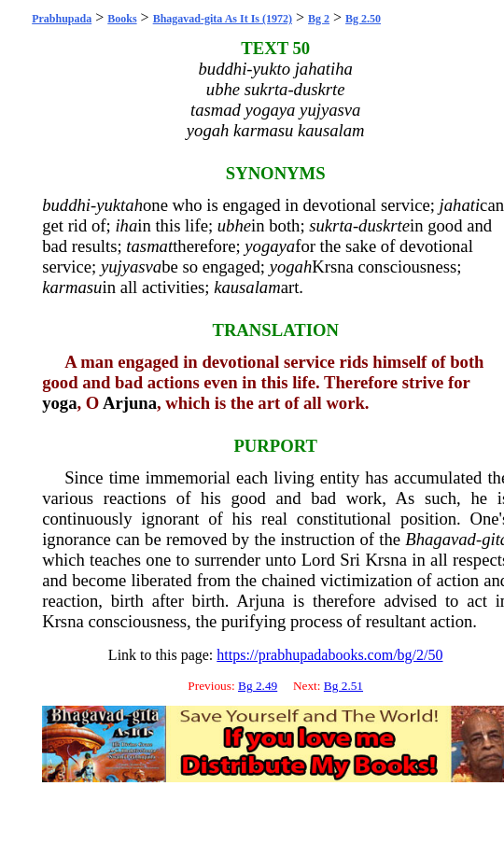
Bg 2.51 (343, 686)
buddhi (66, 205)
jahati (460, 205)
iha (126, 225)
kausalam (247, 287)
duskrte (384, 225)
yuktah (119, 205)
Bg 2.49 (258, 686)
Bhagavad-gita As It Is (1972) (223, 19)
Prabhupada (62, 19)
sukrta (331, 225)
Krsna (333, 267)
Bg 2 (319, 19)
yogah (291, 267)
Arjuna (130, 403)
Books (122, 19)
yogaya (270, 246)
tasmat (149, 246)
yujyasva (131, 267)
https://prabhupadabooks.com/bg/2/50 (329, 655)
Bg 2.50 (363, 19)
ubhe (234, 225)
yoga (59, 403)
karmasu (72, 287)
